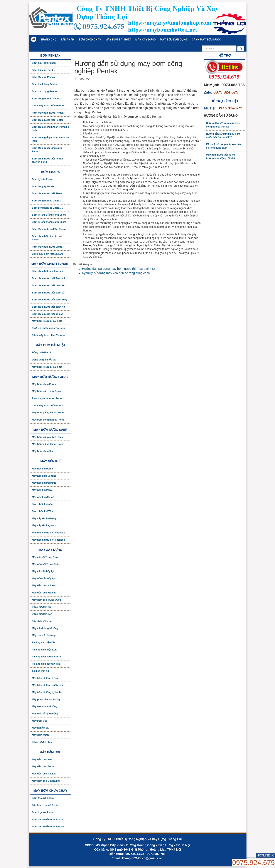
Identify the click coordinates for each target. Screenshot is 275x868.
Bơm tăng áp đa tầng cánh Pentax (47, 150)
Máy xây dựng (146, 40)
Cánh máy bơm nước (206, 40)
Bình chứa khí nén (42, 504)
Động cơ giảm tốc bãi (44, 360)
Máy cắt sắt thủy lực (43, 571)
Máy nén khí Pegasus (44, 483)
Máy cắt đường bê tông (45, 628)
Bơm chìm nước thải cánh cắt (49, 293)
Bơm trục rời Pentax (43, 812)
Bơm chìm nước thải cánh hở (48, 307)
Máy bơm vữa (40, 721)
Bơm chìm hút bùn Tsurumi (47, 271)
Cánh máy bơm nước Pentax (48, 106)
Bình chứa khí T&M (43, 511)
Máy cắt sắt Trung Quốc (46, 557)
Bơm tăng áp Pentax (44, 77)
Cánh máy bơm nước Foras (47, 406)
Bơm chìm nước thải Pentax (48, 120)
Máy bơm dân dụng (174, 40)
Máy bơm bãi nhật (118, 40)
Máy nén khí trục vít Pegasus (48, 533)
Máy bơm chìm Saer (43, 451)
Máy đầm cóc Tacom (44, 766)
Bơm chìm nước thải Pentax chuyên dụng (48, 160)
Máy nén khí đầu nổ (43, 497)
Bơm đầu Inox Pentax (44, 63)
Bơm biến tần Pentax (44, 70)
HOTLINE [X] (266, 855)
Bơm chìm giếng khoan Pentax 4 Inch (50, 129)
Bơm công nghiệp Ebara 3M (48, 208)
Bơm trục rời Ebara (43, 798)
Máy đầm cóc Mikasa (44, 585)
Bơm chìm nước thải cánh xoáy (50, 300)
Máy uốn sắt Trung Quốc (46, 564)
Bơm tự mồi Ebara (42, 179)
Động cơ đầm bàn (42, 614)
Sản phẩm (68, 40)
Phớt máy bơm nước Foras (47, 398)
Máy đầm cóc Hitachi (44, 593)
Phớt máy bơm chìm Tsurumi (48, 328)
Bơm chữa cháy (90, 40)
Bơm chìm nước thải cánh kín (49, 285)
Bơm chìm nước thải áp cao (48, 314)
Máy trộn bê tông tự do (45, 678)
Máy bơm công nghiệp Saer (48, 437)
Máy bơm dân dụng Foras (47, 391)
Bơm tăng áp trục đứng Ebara (49, 229)
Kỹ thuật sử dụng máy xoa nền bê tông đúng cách (116, 273)
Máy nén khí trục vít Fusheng (49, 540)
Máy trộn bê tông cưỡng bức (48, 685)
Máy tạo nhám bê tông (45, 706)
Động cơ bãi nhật (42, 352)
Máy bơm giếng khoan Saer (48, 444)
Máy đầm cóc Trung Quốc (47, 600)
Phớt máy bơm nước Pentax (48, 113)
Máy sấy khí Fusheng (44, 518)
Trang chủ (49, 40)
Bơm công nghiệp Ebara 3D (48, 201)
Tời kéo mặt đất (41, 671)
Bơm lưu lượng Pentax (45, 84)
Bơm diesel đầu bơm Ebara (47, 819)
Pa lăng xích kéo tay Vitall (47, 664)
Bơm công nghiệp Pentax (46, 99)
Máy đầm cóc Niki (42, 759)
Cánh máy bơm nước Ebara (48, 254)
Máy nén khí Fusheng (44, 476)
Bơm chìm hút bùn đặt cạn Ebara (47, 238)
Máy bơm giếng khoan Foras (48, 412)
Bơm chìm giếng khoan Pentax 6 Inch (50, 139)
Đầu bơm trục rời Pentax (46, 805)
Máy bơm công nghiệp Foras (48, 420)
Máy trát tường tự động (45, 714)
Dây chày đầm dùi (42, 621)
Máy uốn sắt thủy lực (44, 578)
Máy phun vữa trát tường (46, 699)
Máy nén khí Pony (42, 490)
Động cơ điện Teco (43, 742)
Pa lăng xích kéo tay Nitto (46, 657)
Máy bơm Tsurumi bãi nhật (47, 321)
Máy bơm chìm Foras (44, 384)
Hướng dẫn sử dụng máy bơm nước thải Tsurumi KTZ (119, 269)
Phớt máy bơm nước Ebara (47, 247)
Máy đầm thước (41, 735)
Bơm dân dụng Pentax (45, 91)
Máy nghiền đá (40, 728)
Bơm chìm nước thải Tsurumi (48, 278)
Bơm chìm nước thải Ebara (47, 193)
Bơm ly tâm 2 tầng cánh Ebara (49, 222)
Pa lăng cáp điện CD (44, 642)
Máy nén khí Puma (42, 469)
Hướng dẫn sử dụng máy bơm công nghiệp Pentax (223, 125)
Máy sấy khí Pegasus (44, 525)
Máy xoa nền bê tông (44, 635)
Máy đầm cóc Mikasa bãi (46, 781)
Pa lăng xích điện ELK (45, 650)
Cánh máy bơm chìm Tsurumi (49, 335)
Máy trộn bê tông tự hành (46, 692)
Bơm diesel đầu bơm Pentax (48, 826)
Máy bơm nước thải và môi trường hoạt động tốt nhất (221, 156)
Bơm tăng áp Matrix (43, 186)
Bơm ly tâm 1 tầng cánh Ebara (49, 215)
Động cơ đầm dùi (42, 607)
